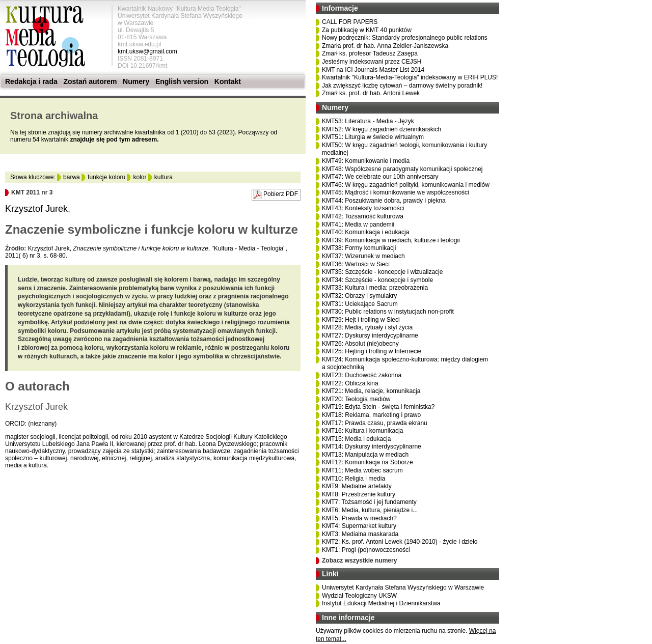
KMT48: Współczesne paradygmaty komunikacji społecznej (402, 169)
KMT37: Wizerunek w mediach (363, 256)
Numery (136, 81)
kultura (164, 177)
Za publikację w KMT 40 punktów (367, 30)
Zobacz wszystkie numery (359, 561)
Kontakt (228, 81)
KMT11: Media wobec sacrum (362, 470)
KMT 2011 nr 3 (32, 192)
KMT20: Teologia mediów (356, 399)
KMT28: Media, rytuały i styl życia (367, 327)
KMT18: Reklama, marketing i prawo (371, 415)
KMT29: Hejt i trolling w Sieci (361, 320)
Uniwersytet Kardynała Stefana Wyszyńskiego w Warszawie (403, 587)
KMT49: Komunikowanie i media (366, 161)
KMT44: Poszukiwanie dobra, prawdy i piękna (384, 201)
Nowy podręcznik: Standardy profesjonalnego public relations (405, 38)
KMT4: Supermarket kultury (359, 526)
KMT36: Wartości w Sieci (356, 264)
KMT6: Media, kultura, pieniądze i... (370, 510)
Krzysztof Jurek (36, 209)
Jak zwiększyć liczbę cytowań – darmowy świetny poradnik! (402, 86)
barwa (72, 177)
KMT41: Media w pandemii (358, 225)
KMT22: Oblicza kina (350, 383)
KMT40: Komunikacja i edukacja (365, 232)
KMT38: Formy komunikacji (359, 248)
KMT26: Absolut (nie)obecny (360, 344)
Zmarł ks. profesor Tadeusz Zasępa (370, 53)
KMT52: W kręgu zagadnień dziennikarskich (382, 129)
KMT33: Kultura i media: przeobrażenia (375, 288)
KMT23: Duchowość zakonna (362, 375)
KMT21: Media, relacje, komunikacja (371, 391)
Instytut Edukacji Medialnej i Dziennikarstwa (381, 603)
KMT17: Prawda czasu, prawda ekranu (375, 423)
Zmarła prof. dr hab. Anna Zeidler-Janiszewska (385, 46)
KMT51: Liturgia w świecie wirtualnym (373, 137)
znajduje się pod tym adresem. (114, 139)
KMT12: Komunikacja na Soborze (368, 462)
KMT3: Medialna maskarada (360, 534)
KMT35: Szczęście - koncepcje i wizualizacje (382, 272)
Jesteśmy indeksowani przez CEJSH (372, 62)
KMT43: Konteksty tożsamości (363, 208)
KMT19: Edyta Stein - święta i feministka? (378, 407)
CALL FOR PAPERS (350, 22)
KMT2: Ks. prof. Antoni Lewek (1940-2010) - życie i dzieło (400, 542)
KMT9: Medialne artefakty (357, 486)
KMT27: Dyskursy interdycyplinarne (370, 335)
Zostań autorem (90, 81)
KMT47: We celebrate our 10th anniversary (380, 177)
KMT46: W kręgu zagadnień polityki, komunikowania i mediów (406, 185)
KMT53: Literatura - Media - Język (368, 121)
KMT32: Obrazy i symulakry (359, 296)
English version (182, 81)
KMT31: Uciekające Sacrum (360, 304)
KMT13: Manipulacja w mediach (365, 455)
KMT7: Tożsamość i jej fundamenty (369, 502)
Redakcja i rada (31, 81)
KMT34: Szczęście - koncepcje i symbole (377, 280)
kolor (140, 177)
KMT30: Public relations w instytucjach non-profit (388, 312)
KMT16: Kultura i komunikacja (362, 431)
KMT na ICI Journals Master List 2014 (373, 70)
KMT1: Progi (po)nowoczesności (366, 550)
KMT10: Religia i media (354, 479)
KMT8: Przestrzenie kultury (359, 494)
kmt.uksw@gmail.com (147, 51)
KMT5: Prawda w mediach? (359, 518)
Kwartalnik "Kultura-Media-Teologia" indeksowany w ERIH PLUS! (410, 77)
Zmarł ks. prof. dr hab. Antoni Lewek (371, 93)
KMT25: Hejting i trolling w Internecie (372, 351)
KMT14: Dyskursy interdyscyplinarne (372, 446)
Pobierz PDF (281, 194)
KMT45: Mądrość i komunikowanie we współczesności (396, 192)
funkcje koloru (106, 177)
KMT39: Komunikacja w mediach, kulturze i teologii (391, 240)
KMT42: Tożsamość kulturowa (363, 216)
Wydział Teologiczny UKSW (359, 596)
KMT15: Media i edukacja (356, 439)
